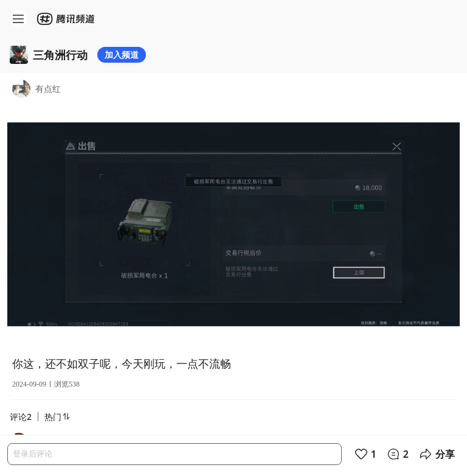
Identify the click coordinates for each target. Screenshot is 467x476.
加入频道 (122, 54)
